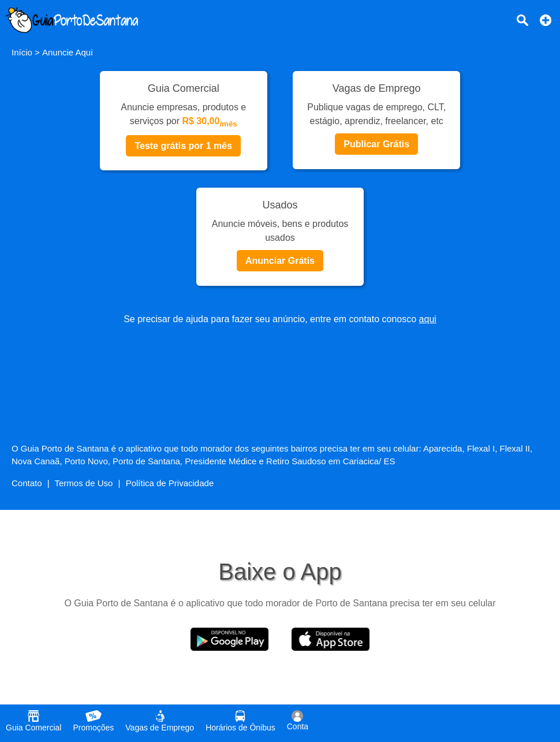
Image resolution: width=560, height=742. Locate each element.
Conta (298, 721)
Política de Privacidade (170, 483)
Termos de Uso (84, 483)
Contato (27, 483)
